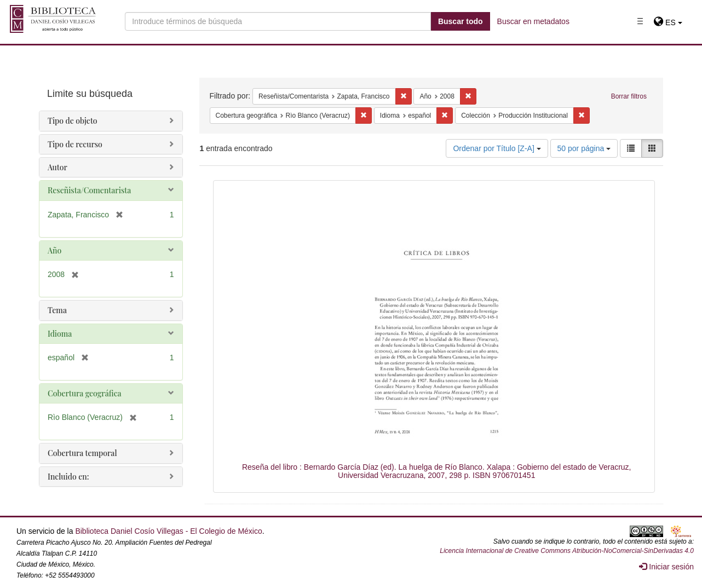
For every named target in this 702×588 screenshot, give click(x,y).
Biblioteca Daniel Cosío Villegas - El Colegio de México (168, 531)
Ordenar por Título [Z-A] (497, 148)
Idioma (60, 334)
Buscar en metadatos (533, 21)
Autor (57, 167)
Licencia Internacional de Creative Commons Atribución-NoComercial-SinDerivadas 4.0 (567, 551)
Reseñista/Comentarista (89, 190)
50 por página (584, 148)
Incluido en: (68, 477)
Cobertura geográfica (85, 393)
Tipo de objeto (73, 121)
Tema (57, 310)
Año (54, 250)
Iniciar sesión (666, 567)
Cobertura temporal (82, 453)
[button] (668, 22)
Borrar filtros (629, 96)
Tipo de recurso (75, 144)
